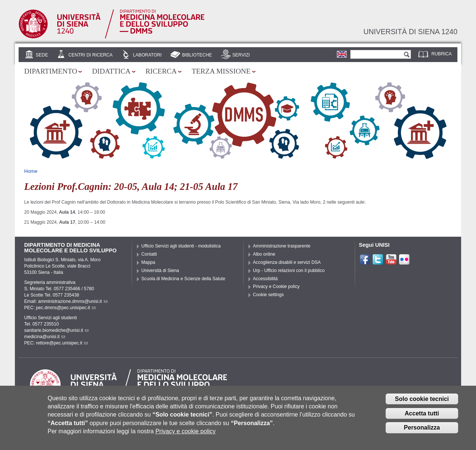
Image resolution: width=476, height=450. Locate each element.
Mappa (148, 262)
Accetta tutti (422, 418)
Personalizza (422, 433)
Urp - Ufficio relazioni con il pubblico (289, 271)
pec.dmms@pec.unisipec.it (66, 308)
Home (31, 171)
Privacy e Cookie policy (276, 286)
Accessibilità (265, 279)
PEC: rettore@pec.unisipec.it (56, 343)
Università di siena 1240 (410, 32)
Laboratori (147, 55)
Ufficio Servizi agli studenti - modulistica (181, 246)
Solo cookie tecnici (422, 404)
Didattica (111, 71)
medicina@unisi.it (45, 337)
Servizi (241, 55)
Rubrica (442, 54)
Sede (42, 55)
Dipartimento (51, 71)
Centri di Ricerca (91, 55)
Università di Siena (160, 271)
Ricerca (161, 71)
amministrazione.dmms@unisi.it (73, 301)
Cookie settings (268, 295)
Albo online (264, 254)
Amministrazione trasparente (282, 246)
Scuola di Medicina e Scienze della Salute (183, 279)
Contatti (149, 254)
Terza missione (221, 71)
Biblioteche (197, 55)
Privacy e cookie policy (186, 436)
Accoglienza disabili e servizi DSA (287, 262)
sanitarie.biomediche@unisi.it (56, 330)
